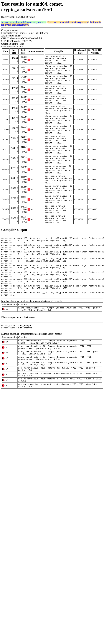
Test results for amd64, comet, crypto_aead (68, 22)
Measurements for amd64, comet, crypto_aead (24, 22)
